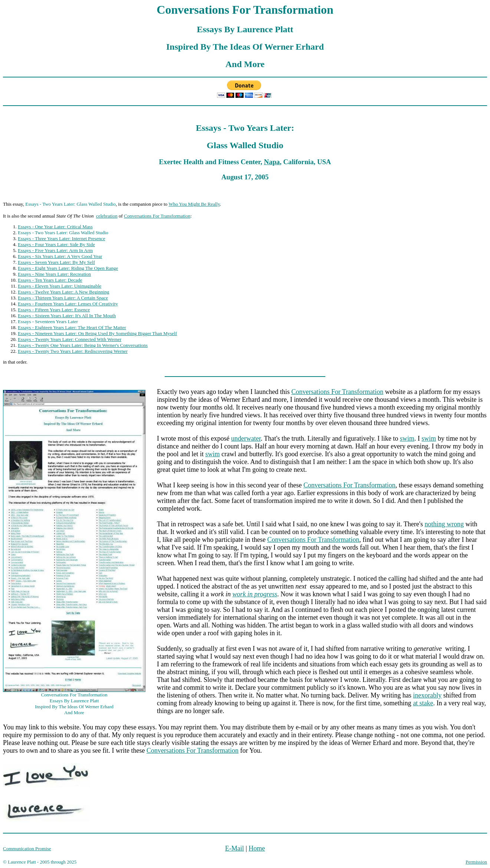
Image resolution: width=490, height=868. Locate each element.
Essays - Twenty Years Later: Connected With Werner (70, 339)
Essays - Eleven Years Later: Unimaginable (60, 286)
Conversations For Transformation (157, 216)
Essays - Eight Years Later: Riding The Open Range (68, 268)
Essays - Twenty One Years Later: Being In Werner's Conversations (83, 345)
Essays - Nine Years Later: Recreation (54, 274)
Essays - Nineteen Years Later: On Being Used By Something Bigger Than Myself (97, 333)
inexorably (427, 695)
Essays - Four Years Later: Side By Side (56, 244)
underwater (246, 438)
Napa (272, 162)
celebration (107, 216)
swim (407, 438)
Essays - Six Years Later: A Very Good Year (60, 256)
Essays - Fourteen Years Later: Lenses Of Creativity (68, 304)
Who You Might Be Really (194, 204)
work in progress (255, 594)
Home (257, 848)
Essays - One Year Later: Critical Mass (55, 227)
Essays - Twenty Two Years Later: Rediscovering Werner (73, 351)
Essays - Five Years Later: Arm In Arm (55, 250)
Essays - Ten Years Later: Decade (50, 280)
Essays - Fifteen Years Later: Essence (54, 310)
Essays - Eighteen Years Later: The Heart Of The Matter (72, 327)
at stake (423, 703)
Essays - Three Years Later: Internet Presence (61, 238)
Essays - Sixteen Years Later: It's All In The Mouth (67, 316)
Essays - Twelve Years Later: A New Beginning (64, 292)
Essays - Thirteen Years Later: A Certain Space (63, 298)
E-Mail (235, 848)
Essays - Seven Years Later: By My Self (56, 262)
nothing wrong (444, 524)
